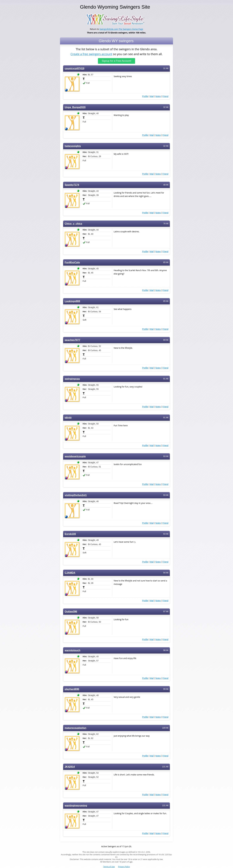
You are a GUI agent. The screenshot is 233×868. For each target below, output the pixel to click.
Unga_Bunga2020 (75, 107)
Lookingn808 (72, 301)
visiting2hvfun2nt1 (76, 495)
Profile (145, 96)
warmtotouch (72, 650)
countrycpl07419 (74, 68)
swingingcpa (72, 379)
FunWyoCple (72, 262)
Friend (165, 96)
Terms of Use (109, 867)
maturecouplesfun (75, 728)
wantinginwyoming (76, 806)
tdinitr (68, 418)
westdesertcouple (75, 456)
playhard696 (72, 689)
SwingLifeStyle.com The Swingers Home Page (121, 29)
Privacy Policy (124, 867)
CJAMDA (70, 573)
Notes (158, 96)
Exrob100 (70, 534)
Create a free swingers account (91, 54)
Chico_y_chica (73, 224)
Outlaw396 (71, 612)
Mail (152, 96)
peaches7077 (72, 340)
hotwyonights (73, 146)
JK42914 (70, 767)
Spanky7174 (72, 185)
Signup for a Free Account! (117, 61)
